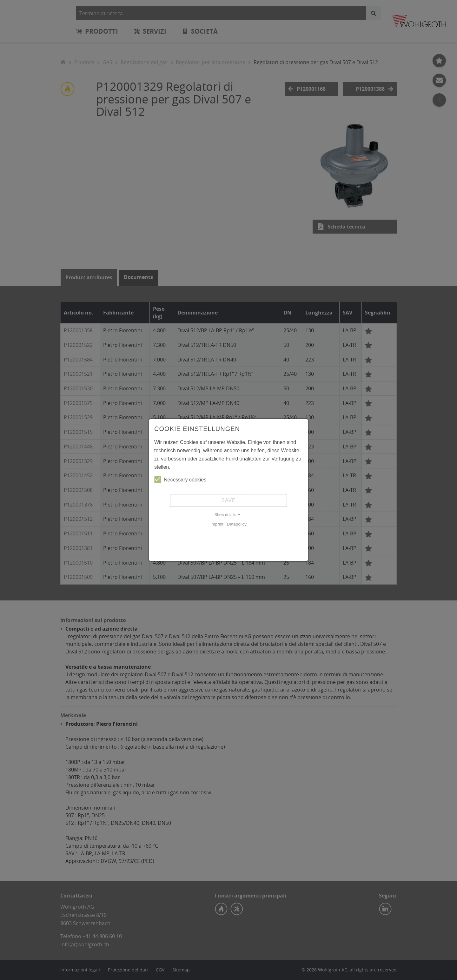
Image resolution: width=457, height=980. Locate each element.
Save (228, 500)
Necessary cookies (180, 480)
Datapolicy (237, 524)
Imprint (217, 524)
